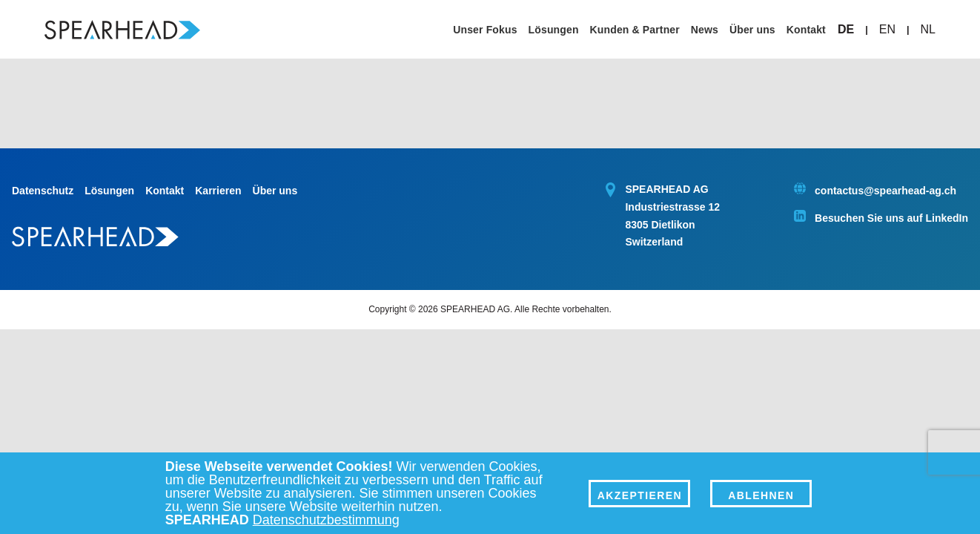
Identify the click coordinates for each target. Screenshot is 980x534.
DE (846, 29)
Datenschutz (43, 191)
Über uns (752, 30)
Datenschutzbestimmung (326, 520)
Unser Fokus (485, 30)
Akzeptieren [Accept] (640, 495)
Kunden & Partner (635, 30)
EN (887, 29)
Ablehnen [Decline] (761, 495)
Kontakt (806, 30)
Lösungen (554, 30)
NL (928, 29)
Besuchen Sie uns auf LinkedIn (891, 218)
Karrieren (218, 191)
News (705, 30)
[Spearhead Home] (122, 30)
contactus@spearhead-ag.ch (885, 191)
